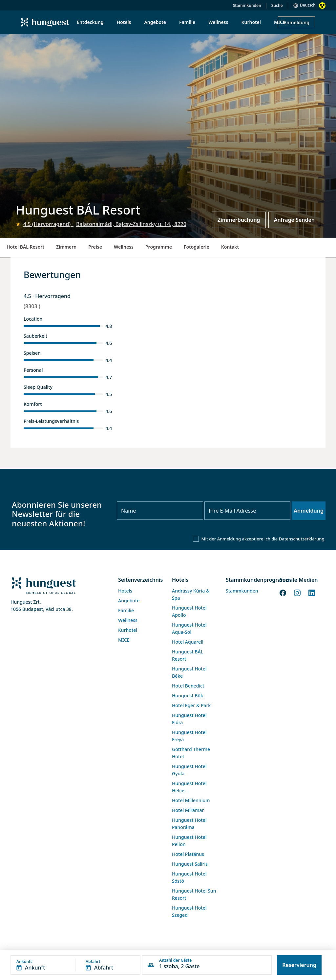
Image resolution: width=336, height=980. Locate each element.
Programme (159, 247)
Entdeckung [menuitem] (90, 22)
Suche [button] (277, 5)
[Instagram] (297, 593)
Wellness (124, 247)
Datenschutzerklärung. (302, 539)
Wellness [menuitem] (218, 22)
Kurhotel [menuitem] (251, 22)
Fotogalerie (197, 247)
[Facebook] (283, 593)
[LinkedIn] (312, 593)
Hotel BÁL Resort (25, 247)
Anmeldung (296, 22)
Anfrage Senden (294, 220)
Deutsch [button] (308, 5)
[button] (75, 965)
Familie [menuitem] (187, 22)
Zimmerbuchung (239, 220)
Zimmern (66, 247)
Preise (95, 247)
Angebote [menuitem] (155, 22)
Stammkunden (247, 5)
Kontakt (230, 247)
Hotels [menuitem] (124, 22)
